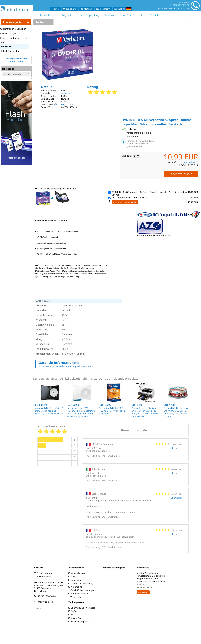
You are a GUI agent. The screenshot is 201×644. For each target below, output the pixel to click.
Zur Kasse (86, 9)
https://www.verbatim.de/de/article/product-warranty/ (66, 366)
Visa (72, 615)
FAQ (72, 577)
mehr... (39, 608)
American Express (79, 622)
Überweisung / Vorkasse (82, 608)
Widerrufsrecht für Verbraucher (79, 595)
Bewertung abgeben (135, 430)
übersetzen (177, 448)
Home (55, 9)
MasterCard (76, 618)
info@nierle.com (44, 602)
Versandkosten (191, 162)
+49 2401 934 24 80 (45, 596)
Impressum (103, 9)
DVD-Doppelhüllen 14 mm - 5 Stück (130, 198)
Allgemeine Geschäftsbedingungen (82, 588)
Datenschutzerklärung (81, 583)
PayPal (73, 611)
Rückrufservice (43, 577)
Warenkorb (70, 9)
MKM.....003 (67, 104)
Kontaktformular (44, 573)
